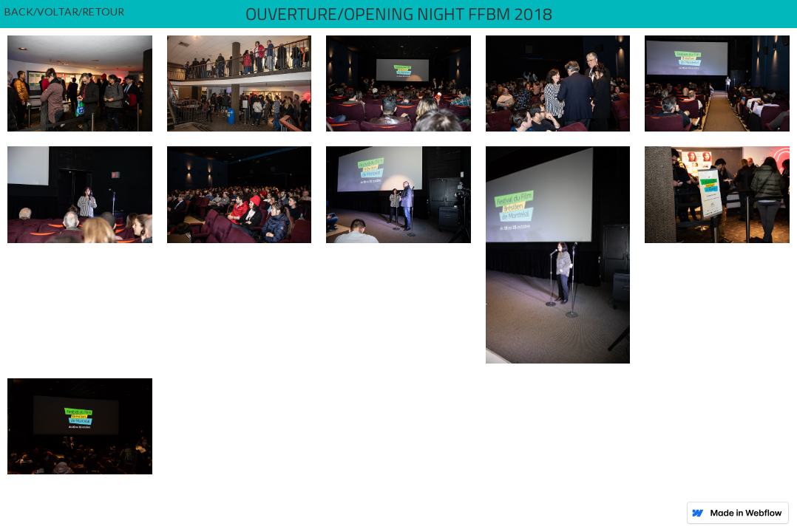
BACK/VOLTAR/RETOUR (64, 11)
